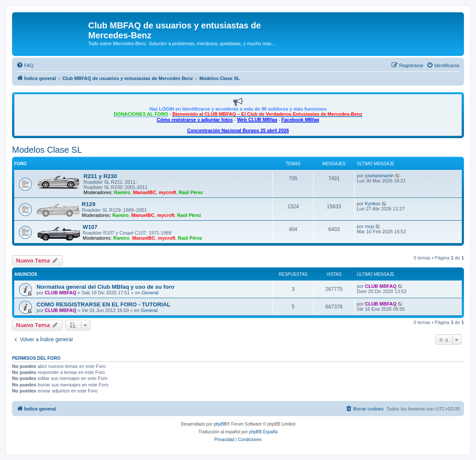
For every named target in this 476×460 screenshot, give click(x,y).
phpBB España (263, 432)
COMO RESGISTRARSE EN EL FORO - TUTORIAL (104, 304)
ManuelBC (145, 192)
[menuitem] (25, 65)
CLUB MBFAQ (60, 293)
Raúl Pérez (191, 192)
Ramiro (122, 192)
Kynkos (373, 204)
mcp (369, 226)
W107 (90, 227)
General (150, 293)
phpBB (220, 424)
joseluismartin (379, 176)
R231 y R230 (100, 176)
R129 (89, 204)
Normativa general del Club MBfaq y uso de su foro (105, 287)
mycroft (167, 192)
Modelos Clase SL (47, 150)
